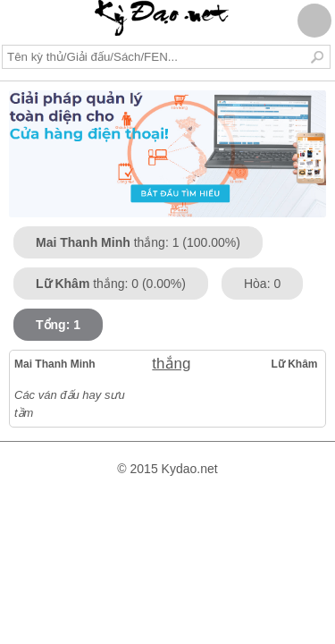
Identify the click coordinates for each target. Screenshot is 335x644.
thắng (166, 364)
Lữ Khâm (295, 364)
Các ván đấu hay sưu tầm (70, 404)
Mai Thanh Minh (55, 364)
